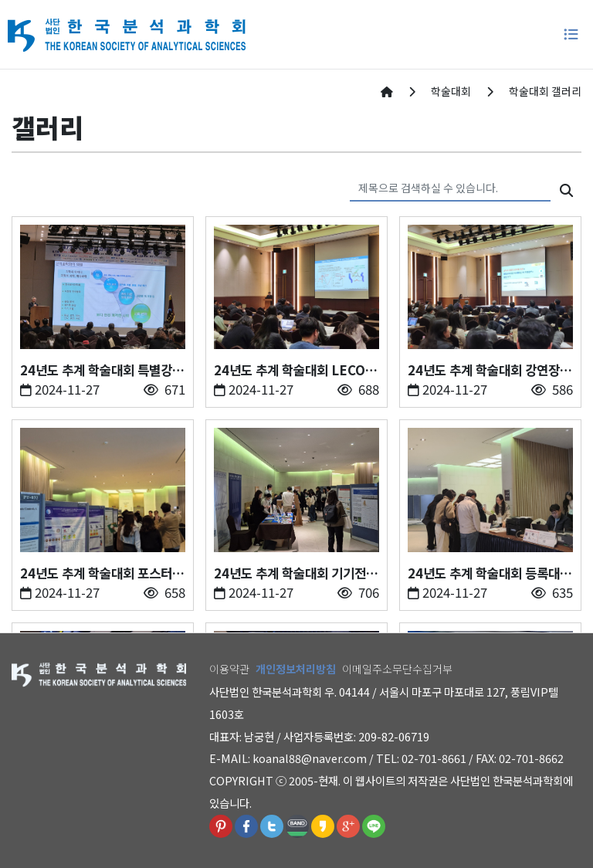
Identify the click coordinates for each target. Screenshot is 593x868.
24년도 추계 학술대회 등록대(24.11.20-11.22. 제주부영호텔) (490, 573)
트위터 (272, 826)
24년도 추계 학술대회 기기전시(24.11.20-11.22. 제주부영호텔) (296, 573)
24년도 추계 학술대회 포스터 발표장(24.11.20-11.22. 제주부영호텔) (102, 573)
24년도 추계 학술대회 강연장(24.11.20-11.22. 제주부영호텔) (490, 370)
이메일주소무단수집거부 (397, 669)
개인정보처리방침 (296, 669)
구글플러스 (348, 826)
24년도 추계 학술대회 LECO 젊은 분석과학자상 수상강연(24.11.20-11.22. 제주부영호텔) (296, 370)
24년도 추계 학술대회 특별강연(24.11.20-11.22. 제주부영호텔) (102, 370)
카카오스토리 (323, 826)
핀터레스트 (221, 826)
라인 (374, 826)
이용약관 (229, 669)
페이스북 (246, 826)
